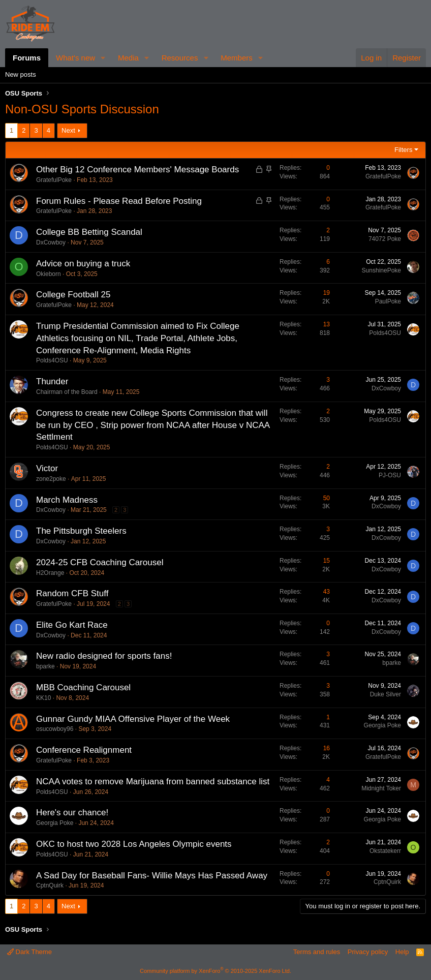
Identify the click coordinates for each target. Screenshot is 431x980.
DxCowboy (51, 242)
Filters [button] (403, 150)
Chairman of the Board (67, 392)
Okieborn (49, 274)
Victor (47, 468)
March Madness (67, 500)
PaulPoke (388, 301)
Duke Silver (386, 694)
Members (237, 58)
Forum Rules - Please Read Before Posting (119, 201)
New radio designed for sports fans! (104, 656)
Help (402, 952)
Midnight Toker (381, 788)
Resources (180, 58)
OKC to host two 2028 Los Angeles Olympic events (134, 844)
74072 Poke (385, 239)
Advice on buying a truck (83, 264)
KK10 (43, 698)
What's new (75, 58)
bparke (45, 666)
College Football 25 (73, 295)
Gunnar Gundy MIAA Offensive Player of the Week (133, 719)
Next (68, 130)
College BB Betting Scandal (89, 232)
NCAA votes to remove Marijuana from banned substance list (153, 782)
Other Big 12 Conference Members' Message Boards (137, 170)
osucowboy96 (55, 729)
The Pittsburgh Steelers (81, 531)
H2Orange (50, 573)
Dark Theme (29, 952)
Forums (27, 58)
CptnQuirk (50, 885)
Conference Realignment (84, 750)
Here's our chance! (72, 813)
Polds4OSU (52, 360)
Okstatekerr (385, 851)
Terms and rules (317, 952)
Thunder (52, 381)
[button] (103, 58)
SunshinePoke (381, 270)
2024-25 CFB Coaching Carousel (100, 562)
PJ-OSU (390, 475)
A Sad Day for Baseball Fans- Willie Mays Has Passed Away (152, 876)
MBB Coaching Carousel (83, 687)
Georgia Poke (382, 725)
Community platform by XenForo (216, 971)
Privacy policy (368, 952)
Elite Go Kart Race (72, 625)
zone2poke (51, 479)
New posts (21, 74)
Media (128, 58)
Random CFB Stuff (72, 593)
